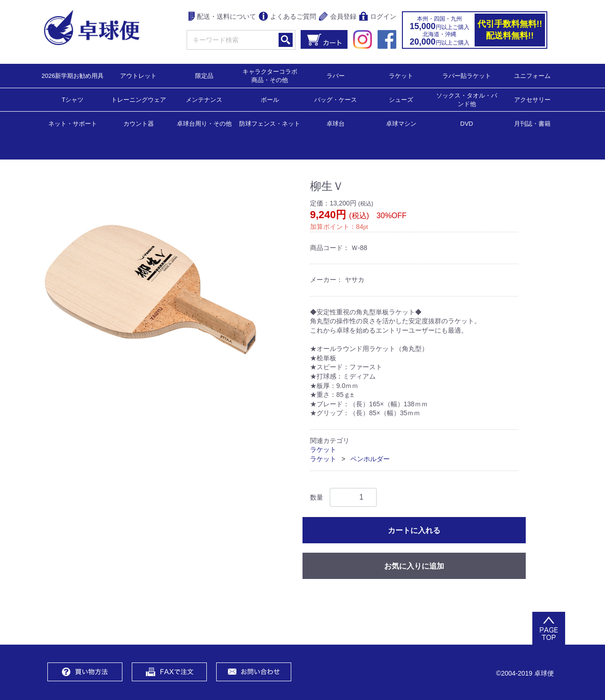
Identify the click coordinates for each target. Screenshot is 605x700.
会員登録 (338, 17)
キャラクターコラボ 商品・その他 (273, 75)
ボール (270, 99)
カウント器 (139, 123)
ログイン (378, 17)
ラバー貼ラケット (467, 75)
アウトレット (138, 75)
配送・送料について (223, 17)
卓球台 (336, 123)
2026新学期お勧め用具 (73, 75)
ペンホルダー (370, 459)
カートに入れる (414, 530)
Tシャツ (73, 99)
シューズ (401, 99)
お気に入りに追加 (414, 566)
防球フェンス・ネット (270, 123)
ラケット (401, 75)
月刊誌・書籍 (532, 123)
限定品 (204, 75)
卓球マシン (401, 123)
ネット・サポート (73, 123)
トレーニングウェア (139, 99)
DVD (466, 124)
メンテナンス (204, 99)
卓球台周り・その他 (204, 123)
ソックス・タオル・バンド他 (467, 99)
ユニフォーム (532, 75)
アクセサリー (532, 99)
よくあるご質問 (287, 17)
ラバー (336, 75)
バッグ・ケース (336, 99)
